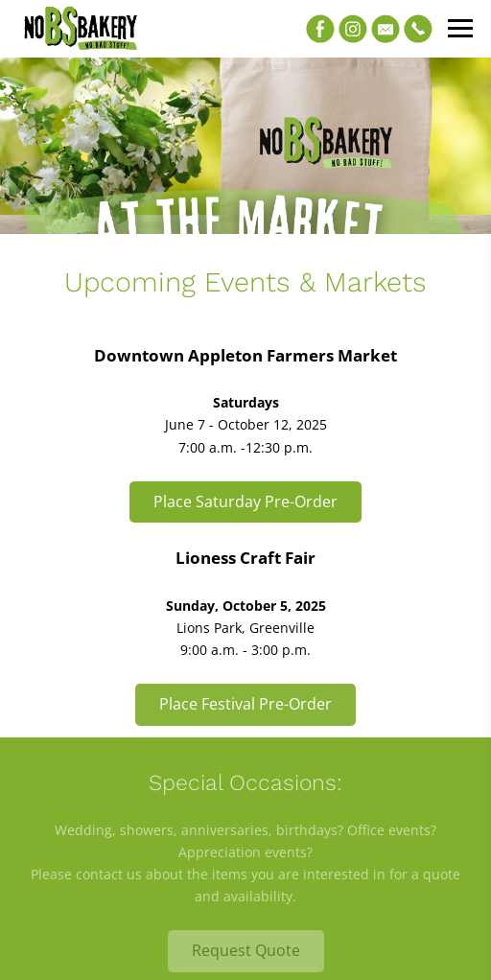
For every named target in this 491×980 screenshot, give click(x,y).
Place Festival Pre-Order (245, 704)
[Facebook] (320, 29)
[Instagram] (353, 29)
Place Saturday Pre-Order (245, 502)
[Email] (386, 29)
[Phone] (418, 29)
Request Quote (246, 950)
